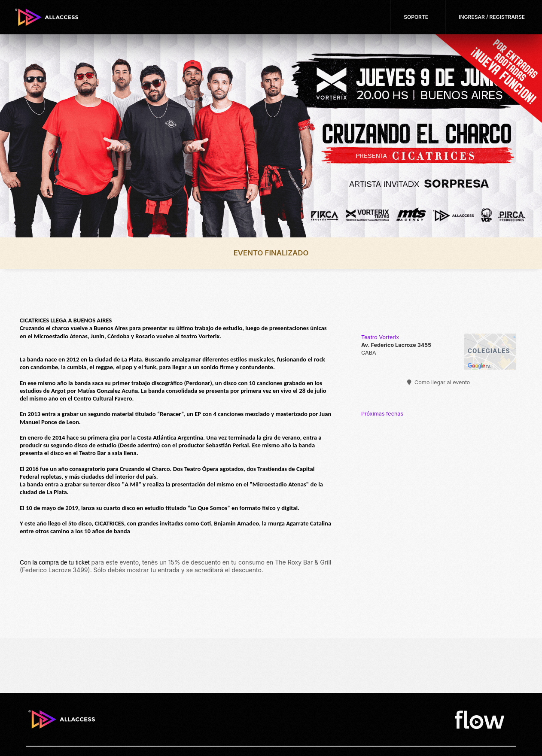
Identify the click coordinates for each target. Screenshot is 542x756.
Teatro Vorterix (380, 337)
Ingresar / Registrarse (492, 17)
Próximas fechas (382, 414)
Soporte (416, 17)
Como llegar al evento (439, 382)
